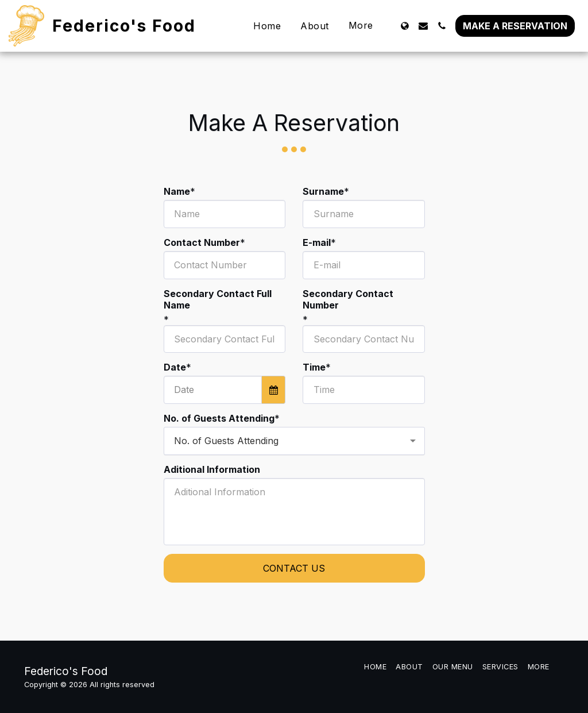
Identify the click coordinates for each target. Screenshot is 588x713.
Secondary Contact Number (348, 299)
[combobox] (294, 441)
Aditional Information (212, 469)
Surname (323, 191)
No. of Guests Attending (219, 418)
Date (175, 367)
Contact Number (202, 242)
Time (314, 367)
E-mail (317, 242)
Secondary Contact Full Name (218, 299)
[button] (423, 26)
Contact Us (294, 568)
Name (177, 191)
